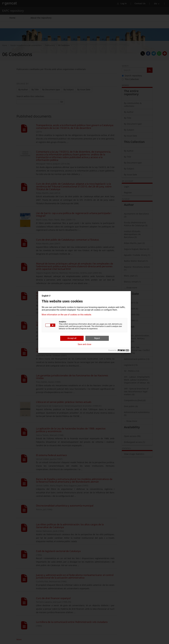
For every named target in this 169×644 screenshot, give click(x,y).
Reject (97, 338)
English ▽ (46, 296)
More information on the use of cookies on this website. (67, 315)
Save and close (84, 344)
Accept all (72, 338)
